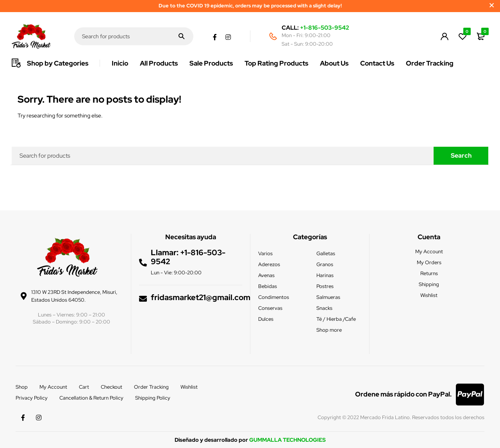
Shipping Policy (153, 398)
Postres (325, 286)
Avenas (266, 275)
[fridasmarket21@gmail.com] (143, 298)
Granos (325, 264)
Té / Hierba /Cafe (336, 319)
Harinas (325, 275)
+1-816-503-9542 (325, 28)
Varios (265, 253)
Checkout (112, 387)
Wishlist (189, 387)
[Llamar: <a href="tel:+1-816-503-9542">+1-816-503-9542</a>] (143, 262)
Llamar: (165, 252)
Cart (84, 387)
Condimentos (274, 297)
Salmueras (328, 297)
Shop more (329, 330)
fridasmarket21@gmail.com (201, 297)
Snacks (324, 308)
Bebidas (268, 286)
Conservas (270, 308)
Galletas (326, 253)
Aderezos (269, 264)
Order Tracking (151, 387)
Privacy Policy (32, 398)
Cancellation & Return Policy (91, 398)
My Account (53, 387)
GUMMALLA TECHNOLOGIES (287, 440)
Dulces (266, 319)
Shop (22, 387)
